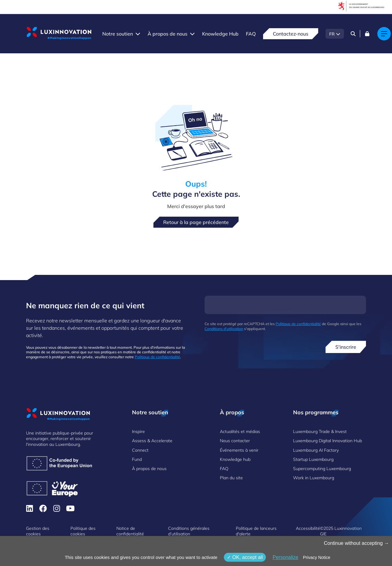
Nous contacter (235, 441)
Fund (137, 459)
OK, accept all (245, 557)
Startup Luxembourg (313, 459)
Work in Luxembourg (314, 478)
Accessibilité (308, 528)
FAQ (251, 34)
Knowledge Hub (220, 34)
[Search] (353, 34)
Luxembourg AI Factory (316, 450)
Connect (140, 450)
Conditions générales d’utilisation (189, 531)
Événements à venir (239, 450)
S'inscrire (346, 347)
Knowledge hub (235, 459)
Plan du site (231, 478)
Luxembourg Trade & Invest (320, 431)
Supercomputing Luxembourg (322, 469)
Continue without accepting (356, 543)
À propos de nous (168, 34)
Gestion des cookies (38, 531)
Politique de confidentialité (157, 357)
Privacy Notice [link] (317, 557)
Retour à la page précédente (196, 222)
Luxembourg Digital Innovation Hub (328, 441)
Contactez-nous (291, 34)
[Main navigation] (384, 34)
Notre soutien (118, 34)
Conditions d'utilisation (224, 329)
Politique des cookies (83, 531)
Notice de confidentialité (130, 531)
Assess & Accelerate (152, 441)
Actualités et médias (240, 431)
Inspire (138, 431)
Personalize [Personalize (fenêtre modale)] (285, 557)
